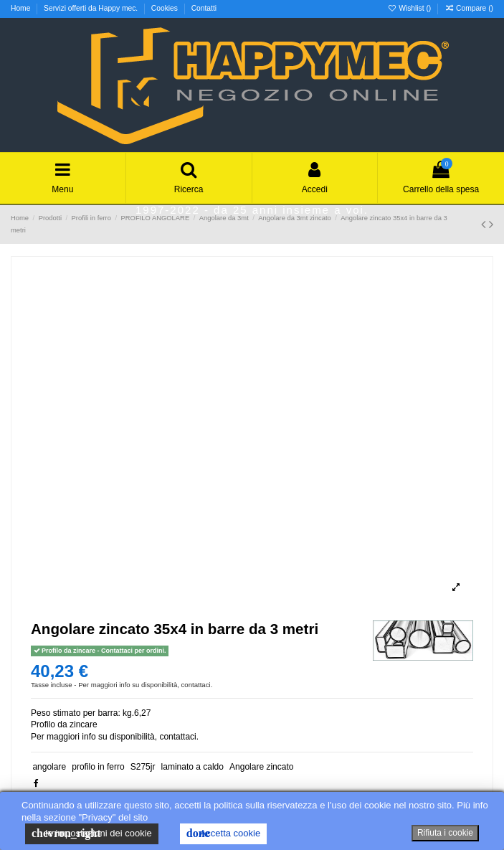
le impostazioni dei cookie (92, 834)
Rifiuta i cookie (445, 833)
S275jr (143, 767)
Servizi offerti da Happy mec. (92, 8)
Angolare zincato (261, 767)
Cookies (166, 8)
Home (22, 8)
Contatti (204, 8)
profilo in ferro (98, 767)
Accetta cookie (223, 834)
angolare (49, 767)
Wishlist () (410, 8)
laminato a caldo (192, 767)
